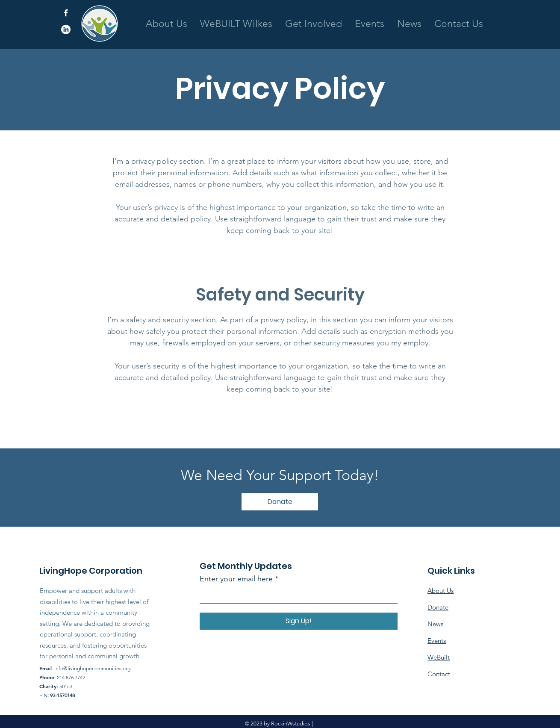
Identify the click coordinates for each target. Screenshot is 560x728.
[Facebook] (66, 13)
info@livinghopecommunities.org (92, 668)
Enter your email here (236, 579)
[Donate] (280, 502)
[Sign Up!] (299, 621)
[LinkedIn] (66, 29)
